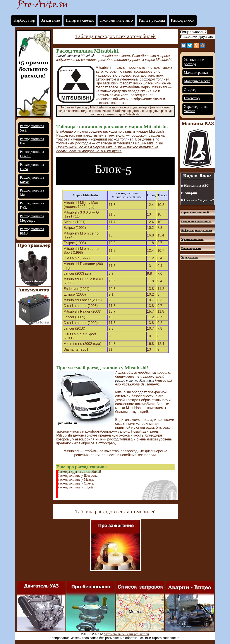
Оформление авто (192, 239)
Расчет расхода (152, 20)
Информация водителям (196, 230)
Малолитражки (196, 73)
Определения (189, 257)
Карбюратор (24, 20)
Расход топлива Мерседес (32, 218)
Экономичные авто (116, 20)
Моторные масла (197, 81)
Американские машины (196, 221)
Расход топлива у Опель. (76, 483)
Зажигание (50, 20)
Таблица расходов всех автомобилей (116, 36)
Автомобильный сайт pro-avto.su (126, 634)
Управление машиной (195, 212)
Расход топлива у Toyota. (76, 487)
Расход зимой (183, 20)
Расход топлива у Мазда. (76, 479)
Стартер (190, 90)
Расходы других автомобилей (79, 472)
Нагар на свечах (80, 20)
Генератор (192, 98)
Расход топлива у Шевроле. (78, 475)
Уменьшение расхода (194, 62)
